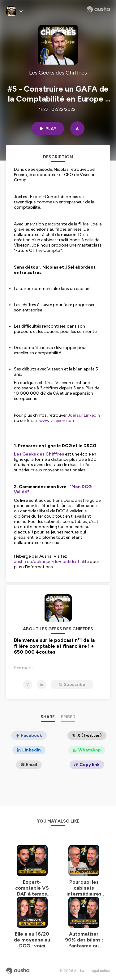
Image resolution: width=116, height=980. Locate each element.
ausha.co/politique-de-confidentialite (51, 562)
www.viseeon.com (57, 421)
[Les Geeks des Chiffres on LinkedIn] (41, 685)
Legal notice (100, 971)
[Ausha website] (98, 9)
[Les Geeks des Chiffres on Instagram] (28, 685)
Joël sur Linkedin (84, 415)
